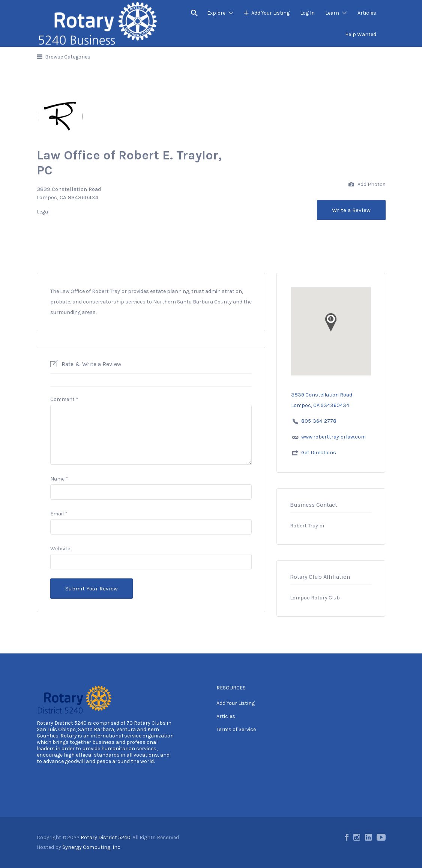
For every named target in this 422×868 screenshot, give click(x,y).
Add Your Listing (270, 13)
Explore (216, 13)
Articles (367, 13)
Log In (307, 13)
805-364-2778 (319, 421)
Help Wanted (361, 34)
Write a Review (351, 210)
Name (59, 479)
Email (59, 514)
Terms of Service (236, 729)
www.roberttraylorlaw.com (333, 437)
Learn (332, 13)
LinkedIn (368, 837)
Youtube (381, 837)
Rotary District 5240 (62, 723)
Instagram (357, 837)
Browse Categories (68, 57)
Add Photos (367, 185)
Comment (64, 399)
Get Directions (319, 453)
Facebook (347, 837)
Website (60, 549)
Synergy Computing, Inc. (92, 847)
